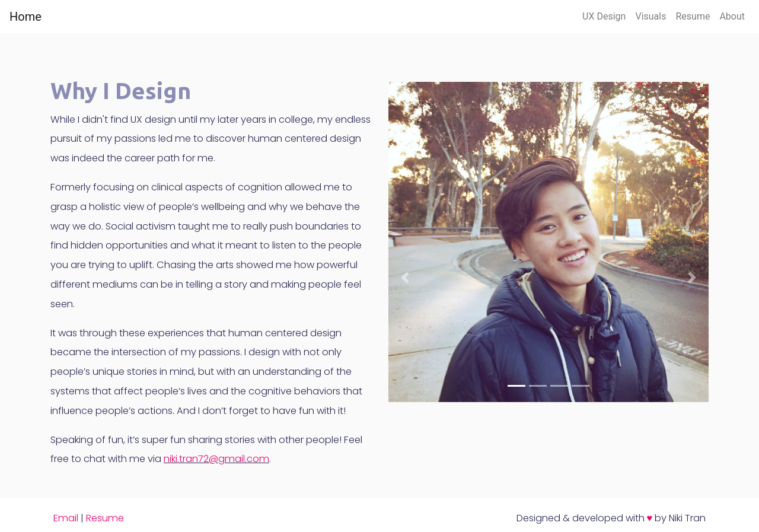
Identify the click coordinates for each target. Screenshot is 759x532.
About (732, 16)
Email (66, 518)
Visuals (650, 16)
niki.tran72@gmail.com (216, 459)
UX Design (604, 16)
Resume (693, 16)
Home (25, 17)
